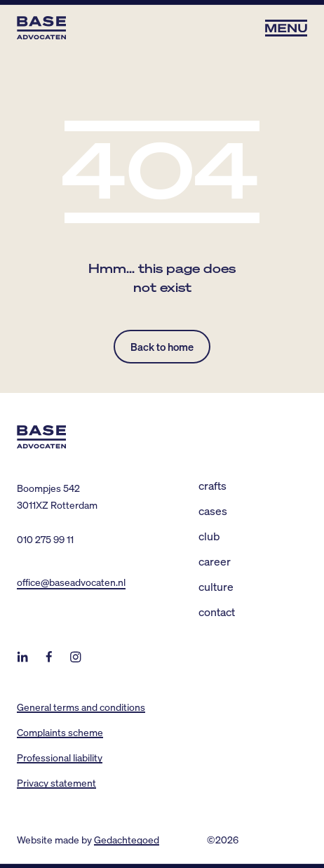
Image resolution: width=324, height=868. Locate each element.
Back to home (162, 347)
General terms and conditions (81, 707)
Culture (216, 586)
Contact (217, 612)
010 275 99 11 (45, 539)
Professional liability (60, 757)
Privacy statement (56, 782)
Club (209, 536)
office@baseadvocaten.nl (71, 582)
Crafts (212, 485)
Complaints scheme (60, 732)
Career (215, 561)
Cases (213, 510)
